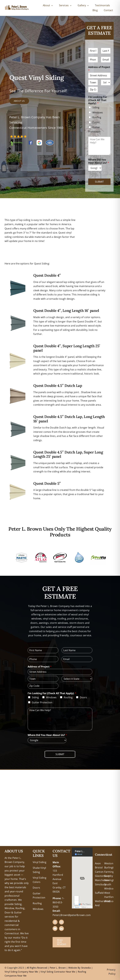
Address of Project (99, 69)
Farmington (111, 872)
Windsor (109, 901)
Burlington (111, 868)
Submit (99, 182)
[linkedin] (61, 928)
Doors (96, 122)
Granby (109, 876)
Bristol (99, 868)
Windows (98, 112)
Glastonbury (102, 876)
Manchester (102, 880)
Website (73, 968)
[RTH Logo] (16, 141)
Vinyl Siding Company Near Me (21, 972)
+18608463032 (13, 850)
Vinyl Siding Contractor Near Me (58, 972)
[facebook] (55, 922)
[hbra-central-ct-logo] (50, 141)
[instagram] (61, 922)
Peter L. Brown (58, 968)
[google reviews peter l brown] (39, 141)
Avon (98, 863)
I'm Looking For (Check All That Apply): (98, 100)
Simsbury (101, 884)
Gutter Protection (42, 702)
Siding (96, 107)
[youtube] (55, 928)
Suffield (99, 893)
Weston (109, 863)
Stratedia (86, 968)
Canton (99, 872)
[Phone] (93, 60)
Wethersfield (102, 901)
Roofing (97, 117)
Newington (111, 880)
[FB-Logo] (30, 142)
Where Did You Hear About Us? (99, 161)
